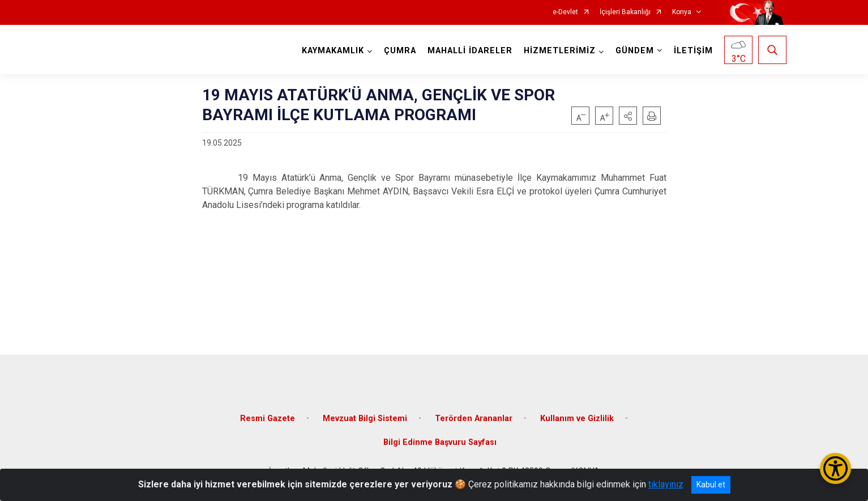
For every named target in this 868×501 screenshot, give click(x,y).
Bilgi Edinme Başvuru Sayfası (440, 442)
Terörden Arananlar (474, 419)
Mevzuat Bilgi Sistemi (365, 419)
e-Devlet (565, 12)
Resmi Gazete (268, 419)
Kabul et (711, 485)
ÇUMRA (400, 51)
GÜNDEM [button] (635, 51)
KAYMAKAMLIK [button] (333, 51)
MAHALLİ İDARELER (470, 51)
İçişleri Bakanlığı (625, 12)
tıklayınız (666, 484)
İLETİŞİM (693, 51)
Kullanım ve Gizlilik (577, 419)
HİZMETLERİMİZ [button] (560, 51)
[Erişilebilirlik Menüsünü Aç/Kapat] (835, 468)
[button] (628, 116)
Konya (682, 12)
